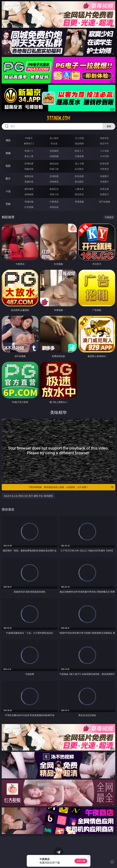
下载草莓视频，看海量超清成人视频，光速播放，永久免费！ (71, 487)
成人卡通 (79, 163)
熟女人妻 (29, 156)
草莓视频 (79, 202)
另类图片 (104, 182)
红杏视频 (29, 207)
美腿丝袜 (29, 182)
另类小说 (54, 194)
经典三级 (54, 169)
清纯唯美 (54, 182)
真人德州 (54, 138)
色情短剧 (54, 207)
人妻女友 (79, 189)
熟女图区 (79, 182)
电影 (8, 166)
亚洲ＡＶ (29, 151)
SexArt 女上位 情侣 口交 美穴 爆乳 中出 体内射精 (28, 496)
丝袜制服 (54, 156)
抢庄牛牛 (104, 143)
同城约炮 (29, 202)
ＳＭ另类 (104, 156)
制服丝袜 (29, 169)
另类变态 (104, 169)
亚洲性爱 (29, 163)
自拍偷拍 (54, 151)
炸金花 (54, 143)
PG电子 (29, 138)
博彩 (8, 140)
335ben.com (58, 118)
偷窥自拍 (29, 176)
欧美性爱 (104, 163)
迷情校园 (29, 194)
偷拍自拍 (54, 163)
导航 (8, 204)
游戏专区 (104, 138)
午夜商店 (54, 202)
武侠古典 (104, 189)
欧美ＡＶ (79, 151)
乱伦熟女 (79, 169)
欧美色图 (79, 176)
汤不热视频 (104, 202)
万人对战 (79, 138)
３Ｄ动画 (104, 151)
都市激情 (29, 189)
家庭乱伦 (54, 189)
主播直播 (79, 156)
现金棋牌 (79, 143)
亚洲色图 (54, 176)
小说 (8, 191)
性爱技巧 (104, 194)
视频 (8, 153)
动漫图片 (104, 176)
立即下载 (81, 861)
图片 (8, 178)
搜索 (109, 126)
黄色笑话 (79, 194)
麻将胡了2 (29, 143)
